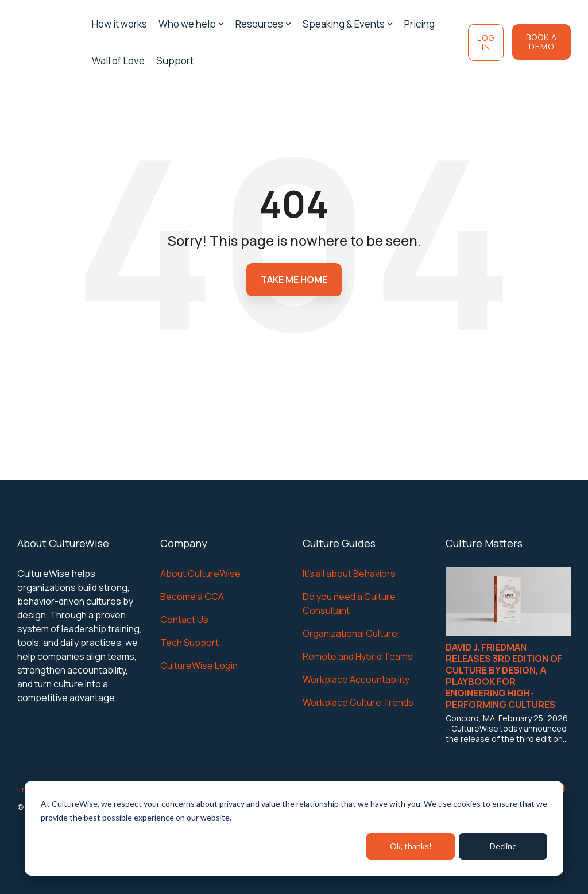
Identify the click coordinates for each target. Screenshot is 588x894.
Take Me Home (294, 280)
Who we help (191, 24)
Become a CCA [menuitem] (192, 597)
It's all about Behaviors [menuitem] (349, 574)
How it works (119, 24)
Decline (503, 846)
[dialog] (294, 828)
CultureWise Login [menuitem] (199, 665)
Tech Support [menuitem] (189, 643)
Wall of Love (118, 61)
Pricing (419, 24)
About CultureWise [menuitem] (200, 574)
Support (175, 61)
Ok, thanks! (411, 846)
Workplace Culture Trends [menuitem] (358, 702)
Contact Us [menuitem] (184, 620)
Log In (486, 42)
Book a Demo (541, 42)
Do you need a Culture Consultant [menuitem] (350, 603)
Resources (263, 24)
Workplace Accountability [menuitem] (356, 679)
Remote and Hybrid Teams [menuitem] (358, 656)
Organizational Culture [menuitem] (350, 633)
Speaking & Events (348, 24)
